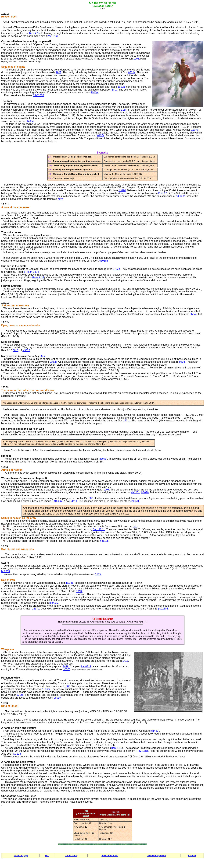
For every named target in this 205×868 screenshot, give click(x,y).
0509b (53, 362)
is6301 (67, 669)
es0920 (135, 501)
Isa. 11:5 (17, 754)
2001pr (95, 93)
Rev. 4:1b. (35, 33)
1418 (66, 667)
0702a (132, 72)
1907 (59, 72)
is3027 (26, 350)
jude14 (73, 501)
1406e (30, 121)
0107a (101, 135)
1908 (136, 59)
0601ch (104, 261)
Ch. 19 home (71, 856)
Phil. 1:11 (164, 193)
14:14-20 (181, 196)
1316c (20, 695)
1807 (115, 90)
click (42, 356)
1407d (122, 190)
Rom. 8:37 (38, 278)
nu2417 (70, 583)
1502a (121, 87)
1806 (67, 686)
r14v (60, 199)
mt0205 (54, 603)
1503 (90, 498)
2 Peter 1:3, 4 (31, 272)
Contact (192, 856)
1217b (36, 609)
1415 (125, 661)
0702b (117, 269)
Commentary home (156, 856)
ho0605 (5, 571)
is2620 (145, 492)
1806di (46, 689)
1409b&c (57, 501)
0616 (16, 350)
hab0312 (86, 667)
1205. (79, 591)
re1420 (154, 731)
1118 (124, 110)
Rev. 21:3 (52, 36)
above (193, 314)
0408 (182, 362)
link (135, 527)
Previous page (21, 856)
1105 (98, 574)
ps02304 (163, 609)
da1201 (135, 492)
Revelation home (110, 856)
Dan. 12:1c (99, 529)
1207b (195, 130)
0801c (57, 698)
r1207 (106, 490)
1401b (127, 421)
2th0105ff (38, 95)
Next (47, 856)
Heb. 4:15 (117, 748)
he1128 (104, 541)
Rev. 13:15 (143, 751)
